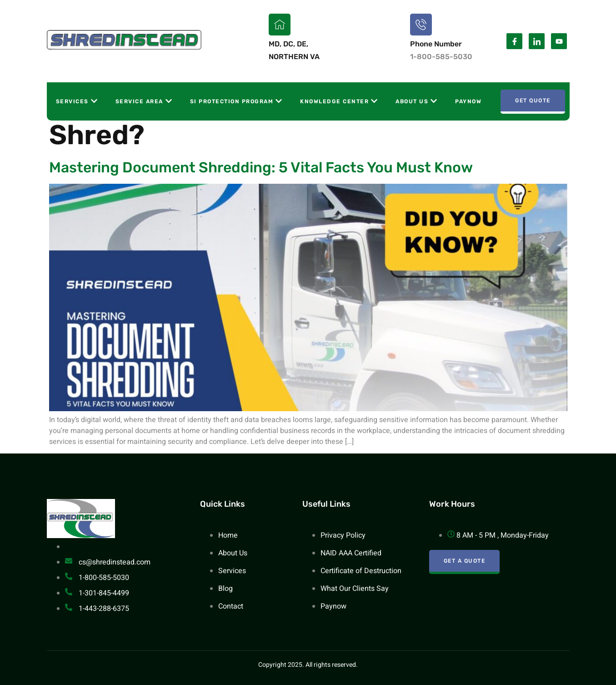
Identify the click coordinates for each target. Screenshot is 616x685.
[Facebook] (514, 41)
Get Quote (533, 101)
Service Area (144, 101)
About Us (416, 101)
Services (77, 101)
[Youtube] (559, 41)
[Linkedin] (537, 41)
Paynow (468, 101)
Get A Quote (465, 561)
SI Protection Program (236, 101)
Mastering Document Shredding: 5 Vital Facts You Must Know (261, 167)
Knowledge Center (339, 101)
